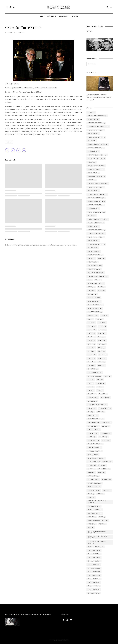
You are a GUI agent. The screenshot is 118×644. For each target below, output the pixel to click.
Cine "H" (9, 142)
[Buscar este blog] (100, 64)
